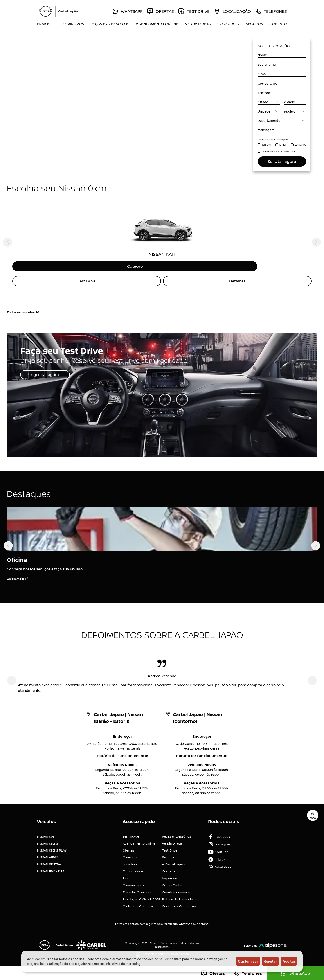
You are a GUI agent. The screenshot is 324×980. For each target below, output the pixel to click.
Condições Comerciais (179, 903)
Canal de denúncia (176, 889)
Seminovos (73, 24)
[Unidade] (269, 111)
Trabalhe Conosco (137, 889)
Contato (278, 24)
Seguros (254, 24)
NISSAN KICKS (48, 840)
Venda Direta (198, 24)
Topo (312, 813)
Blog (126, 875)
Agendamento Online (157, 24)
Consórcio (228, 24)
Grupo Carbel (172, 882)
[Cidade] (295, 102)
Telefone (266, 145)
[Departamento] (282, 121)
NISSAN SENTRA (49, 861)
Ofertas (128, 847)
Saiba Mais (18, 579)
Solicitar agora (282, 161)
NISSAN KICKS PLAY (52, 847)
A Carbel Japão (173, 861)
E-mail (283, 145)
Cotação (162, 267)
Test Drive (87, 282)
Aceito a (279, 151)
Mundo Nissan (133, 868)
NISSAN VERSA (48, 854)
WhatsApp (300, 145)
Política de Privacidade (179, 896)
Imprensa (169, 875)
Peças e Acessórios (110, 24)
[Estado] (269, 102)
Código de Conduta (138, 903)
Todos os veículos (23, 314)
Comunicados (133, 882)
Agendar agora (49, 377)
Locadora (130, 861)
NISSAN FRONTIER (51, 868)
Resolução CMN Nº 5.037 (142, 896)
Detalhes (238, 282)
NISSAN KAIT (47, 833)
